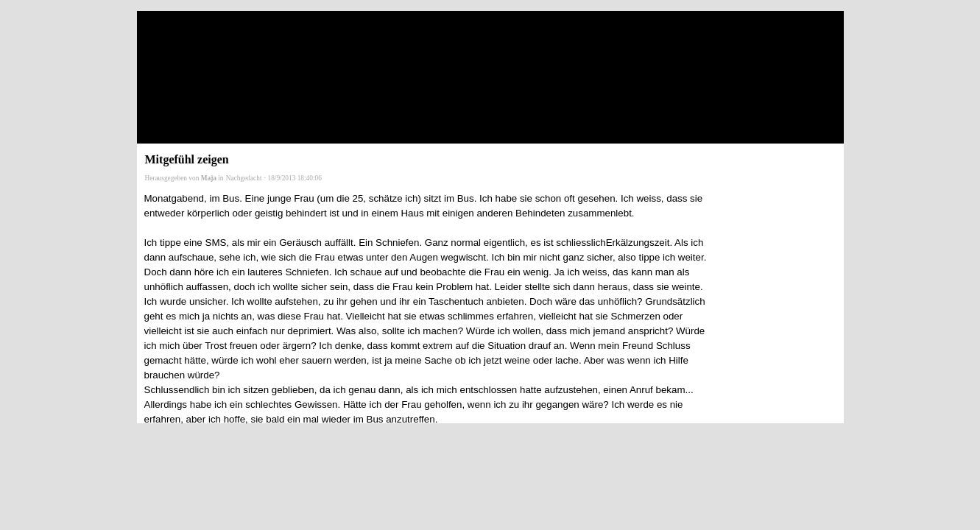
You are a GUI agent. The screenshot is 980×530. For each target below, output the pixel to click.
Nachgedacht (244, 178)
